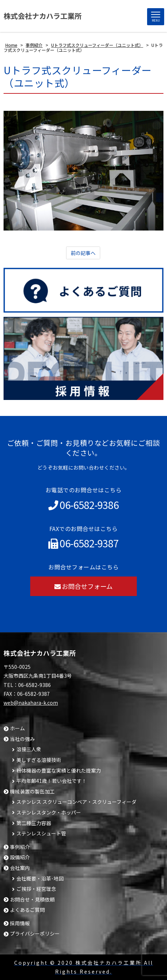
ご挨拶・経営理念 (36, 889)
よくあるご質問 (27, 910)
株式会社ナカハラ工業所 (43, 16)
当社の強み (22, 739)
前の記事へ (83, 253)
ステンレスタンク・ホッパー (49, 813)
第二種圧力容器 (34, 823)
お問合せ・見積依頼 (32, 900)
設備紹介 (20, 857)
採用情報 (20, 923)
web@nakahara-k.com (31, 703)
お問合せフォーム (84, 586)
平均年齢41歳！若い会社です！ (52, 781)
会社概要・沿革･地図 (40, 879)
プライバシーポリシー (35, 934)
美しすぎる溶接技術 (39, 760)
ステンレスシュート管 (41, 833)
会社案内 (20, 868)
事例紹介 (20, 847)
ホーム (17, 728)
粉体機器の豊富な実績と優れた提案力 (59, 771)
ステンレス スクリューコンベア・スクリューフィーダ (76, 802)
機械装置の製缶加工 (32, 792)
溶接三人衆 (29, 749)
